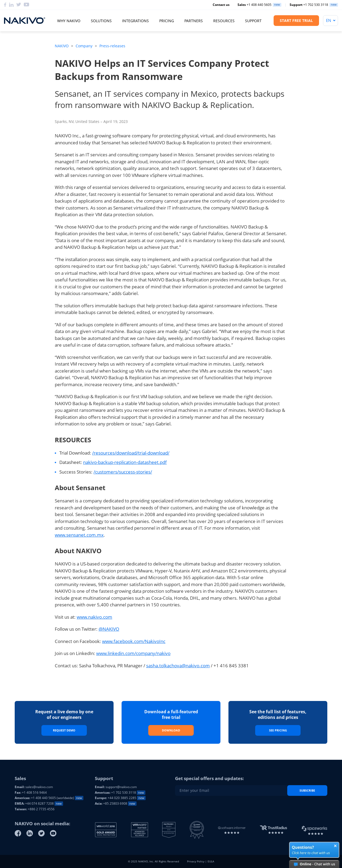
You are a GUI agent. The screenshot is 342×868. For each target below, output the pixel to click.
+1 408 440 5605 (254, 5)
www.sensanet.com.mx (79, 535)
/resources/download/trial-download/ (131, 453)
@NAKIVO (109, 629)
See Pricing (278, 730)
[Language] (331, 21)
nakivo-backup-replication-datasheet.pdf (125, 462)
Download (171, 730)
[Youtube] (53, 833)
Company (84, 46)
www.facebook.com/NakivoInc (134, 641)
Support (253, 21)
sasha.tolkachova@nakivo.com (178, 666)
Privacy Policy (196, 861)
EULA (211, 861)
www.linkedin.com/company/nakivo (133, 653)
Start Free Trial (296, 20)
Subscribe (307, 790)
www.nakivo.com (94, 617)
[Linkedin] (30, 833)
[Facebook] (18, 833)
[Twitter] (41, 833)
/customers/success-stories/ (123, 472)
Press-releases (112, 46)
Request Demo (64, 730)
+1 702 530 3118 (309, 5)
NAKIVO (62, 46)
